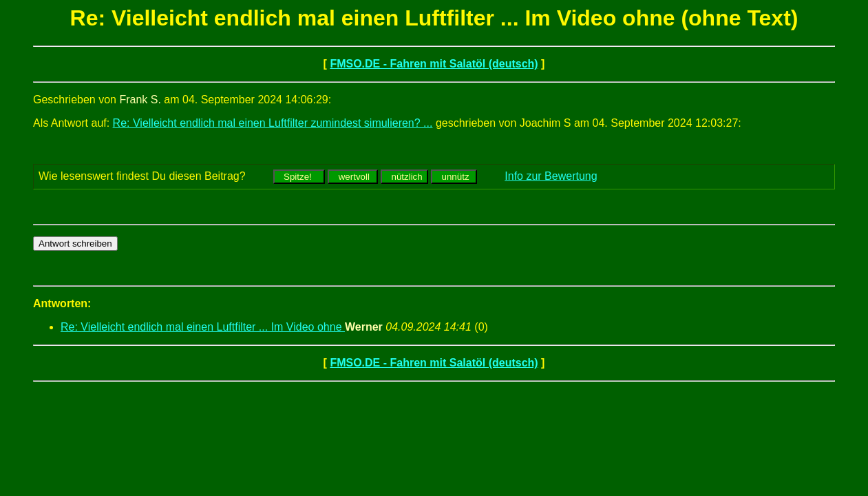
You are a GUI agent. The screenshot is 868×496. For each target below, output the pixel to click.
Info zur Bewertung (551, 176)
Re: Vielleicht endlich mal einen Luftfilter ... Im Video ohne (203, 327)
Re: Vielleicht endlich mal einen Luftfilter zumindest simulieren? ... (273, 123)
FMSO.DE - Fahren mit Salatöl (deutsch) (434, 64)
